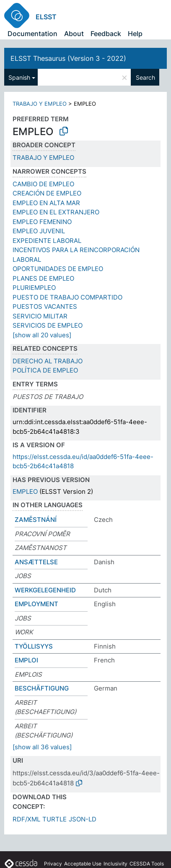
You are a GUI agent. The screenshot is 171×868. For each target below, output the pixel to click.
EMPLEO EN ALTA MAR (46, 203)
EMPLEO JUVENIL (39, 231)
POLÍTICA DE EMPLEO (45, 370)
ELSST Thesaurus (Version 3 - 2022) (68, 58)
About (74, 34)
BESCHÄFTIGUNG (42, 688)
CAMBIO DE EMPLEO (43, 184)
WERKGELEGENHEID (45, 590)
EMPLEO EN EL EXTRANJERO (56, 212)
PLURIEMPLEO (34, 288)
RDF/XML (26, 819)
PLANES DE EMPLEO (43, 278)
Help (135, 34)
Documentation (32, 34)
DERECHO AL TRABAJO (48, 361)
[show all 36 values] (42, 747)
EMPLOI (26, 660)
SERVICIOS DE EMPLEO (48, 325)
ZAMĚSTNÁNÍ (36, 520)
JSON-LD (83, 819)
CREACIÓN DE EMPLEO (47, 193)
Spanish (19, 77)
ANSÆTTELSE (36, 562)
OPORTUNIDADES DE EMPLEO (58, 269)
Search (145, 77)
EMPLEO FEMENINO (42, 222)
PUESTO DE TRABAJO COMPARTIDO (67, 297)
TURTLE (54, 819)
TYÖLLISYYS (34, 646)
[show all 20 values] (42, 335)
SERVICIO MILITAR (40, 316)
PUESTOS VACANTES (45, 306)
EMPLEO (25, 491)
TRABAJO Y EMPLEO (40, 104)
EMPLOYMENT (36, 604)
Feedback (106, 34)
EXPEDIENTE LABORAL (47, 241)
